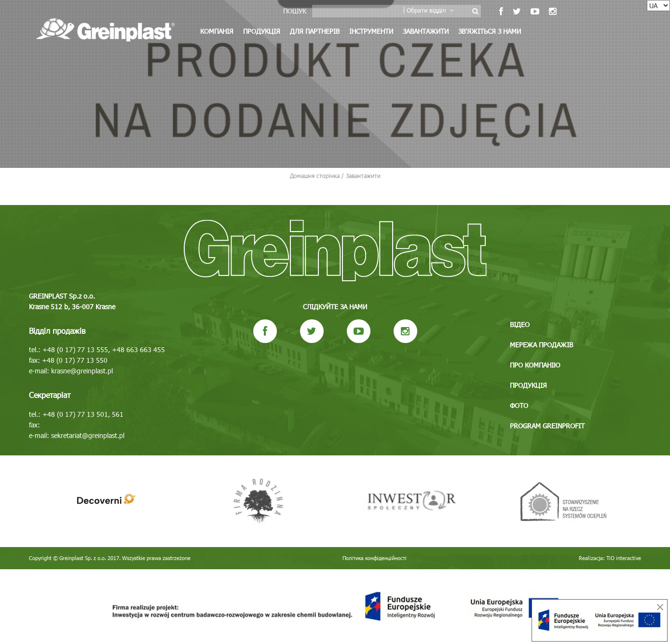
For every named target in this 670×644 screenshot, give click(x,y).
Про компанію (535, 365)
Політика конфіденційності (375, 558)
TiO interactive (624, 558)
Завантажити (426, 31)
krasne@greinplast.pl (82, 371)
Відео (520, 324)
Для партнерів (315, 31)
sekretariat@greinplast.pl (88, 435)
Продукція (262, 31)
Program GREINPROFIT (547, 426)
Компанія (217, 31)
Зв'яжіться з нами (490, 31)
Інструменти (371, 31)
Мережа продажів (541, 345)
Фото (519, 405)
